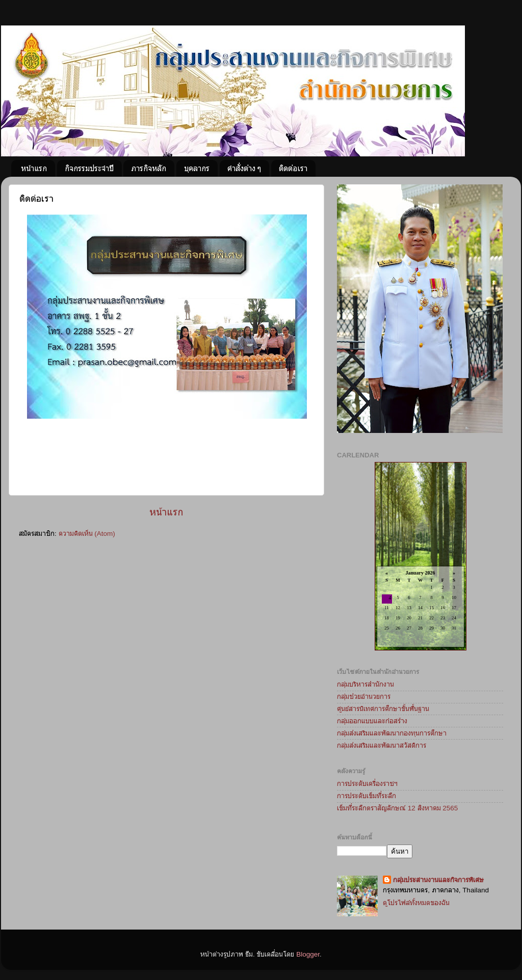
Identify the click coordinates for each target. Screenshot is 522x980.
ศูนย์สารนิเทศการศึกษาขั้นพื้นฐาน (383, 709)
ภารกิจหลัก (149, 168)
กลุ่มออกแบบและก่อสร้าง (372, 721)
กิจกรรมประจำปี (89, 168)
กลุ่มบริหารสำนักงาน (366, 684)
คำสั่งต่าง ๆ (244, 168)
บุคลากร (197, 168)
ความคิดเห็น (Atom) (87, 534)
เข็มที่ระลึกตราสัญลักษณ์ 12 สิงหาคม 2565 (397, 808)
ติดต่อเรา (293, 168)
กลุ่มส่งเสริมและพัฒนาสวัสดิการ (382, 745)
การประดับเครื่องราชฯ (367, 784)
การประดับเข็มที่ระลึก (367, 796)
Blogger (308, 954)
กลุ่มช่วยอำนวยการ (364, 697)
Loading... (420, 557)
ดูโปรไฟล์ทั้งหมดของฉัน (416, 903)
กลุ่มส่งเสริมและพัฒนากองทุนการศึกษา (392, 733)
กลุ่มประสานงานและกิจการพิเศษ (438, 880)
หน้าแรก (34, 168)
